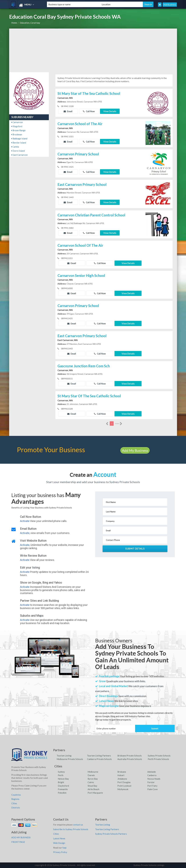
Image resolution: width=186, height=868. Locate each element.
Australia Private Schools (130, 759)
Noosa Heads (154, 779)
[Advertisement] (93, 50)
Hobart (121, 775)
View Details (110, 111)
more (119, 424)
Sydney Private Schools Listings (149, 865)
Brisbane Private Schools (130, 756)
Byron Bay (93, 779)
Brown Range (18, 130)
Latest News (59, 838)
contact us (78, 825)
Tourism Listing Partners (99, 756)
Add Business (170, 5)
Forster (151, 782)
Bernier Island (19, 143)
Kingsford (17, 126)
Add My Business (135, 450)
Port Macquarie (95, 793)
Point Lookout (124, 786)
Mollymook (123, 789)
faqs (64, 848)
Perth (61, 775)
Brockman (17, 134)
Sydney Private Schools (159, 756)
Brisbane (122, 772)
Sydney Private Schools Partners (111, 834)
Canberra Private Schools (99, 759)
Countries (16, 795)
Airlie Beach (93, 789)
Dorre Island (18, 151)
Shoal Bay (92, 786)
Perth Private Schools (158, 759)
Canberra (152, 775)
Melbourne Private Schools (70, 759)
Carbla (15, 147)
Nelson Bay (63, 779)
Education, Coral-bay (30, 23)
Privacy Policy (60, 852)
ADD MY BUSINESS (21, 837)
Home (14, 23)
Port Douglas (124, 782)
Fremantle (63, 789)
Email (68, 111)
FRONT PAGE (18, 842)
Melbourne (93, 772)
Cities (14, 803)
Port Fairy (152, 786)
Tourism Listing (64, 756)
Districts (16, 808)
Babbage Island (19, 139)
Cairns (91, 782)
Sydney (61, 772)
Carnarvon (17, 122)
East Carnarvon (19, 155)
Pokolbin (62, 793)
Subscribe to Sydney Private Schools (71, 829)
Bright (61, 782)
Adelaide (152, 772)
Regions (15, 799)
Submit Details (135, 549)
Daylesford (63, 786)
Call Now (89, 111)
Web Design (59, 843)
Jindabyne (122, 779)
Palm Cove (153, 789)
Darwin (91, 775)
